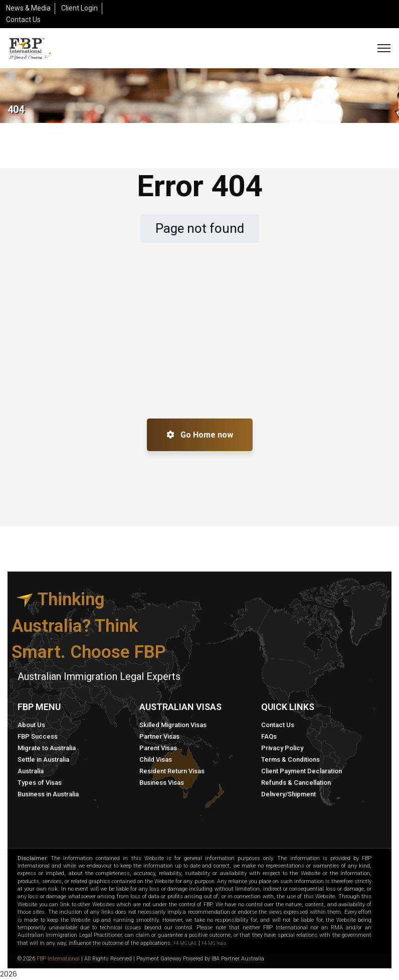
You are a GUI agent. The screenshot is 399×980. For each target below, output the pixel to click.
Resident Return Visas (172, 771)
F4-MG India (214, 943)
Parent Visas (158, 748)
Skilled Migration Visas (173, 725)
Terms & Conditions (290, 759)
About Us (31, 725)
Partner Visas (159, 736)
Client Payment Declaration (302, 771)
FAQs (269, 736)
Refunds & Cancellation (296, 783)
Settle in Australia (43, 759)
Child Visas (156, 759)
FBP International (58, 959)
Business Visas (162, 783)
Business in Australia (48, 794)
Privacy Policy (282, 748)
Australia (31, 771)
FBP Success (38, 736)
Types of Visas (40, 783)
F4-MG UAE (185, 943)
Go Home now (200, 435)
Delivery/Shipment (288, 794)
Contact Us (278, 725)
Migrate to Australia (47, 748)
